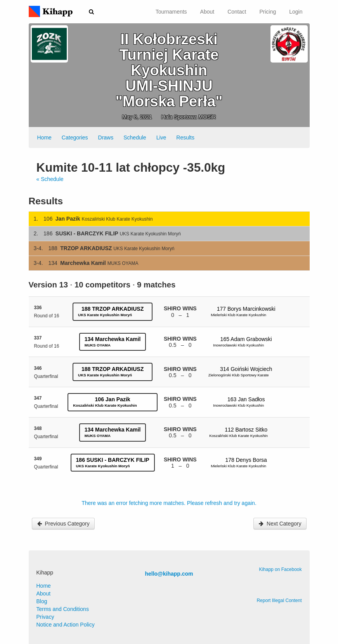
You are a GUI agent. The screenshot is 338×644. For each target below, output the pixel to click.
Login (296, 12)
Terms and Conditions (63, 609)
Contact (237, 12)
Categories (75, 138)
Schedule (135, 138)
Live (161, 138)
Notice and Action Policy (66, 625)
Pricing (268, 12)
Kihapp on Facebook (280, 569)
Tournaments (171, 12)
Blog (42, 601)
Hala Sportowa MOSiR (189, 117)
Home (44, 138)
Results (185, 138)
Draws (106, 138)
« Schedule (50, 179)
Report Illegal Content (279, 600)
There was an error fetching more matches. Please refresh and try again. (169, 503)
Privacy (45, 617)
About (207, 12)
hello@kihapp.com (169, 574)
